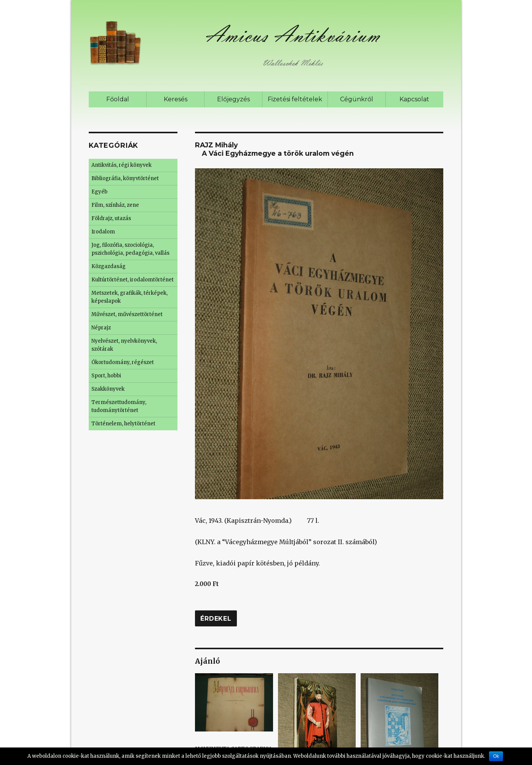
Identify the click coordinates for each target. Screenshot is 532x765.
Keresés (176, 99)
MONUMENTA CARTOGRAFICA (234, 712)
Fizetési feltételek (295, 99)
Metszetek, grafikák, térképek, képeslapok (129, 297)
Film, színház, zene (115, 205)
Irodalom (103, 232)
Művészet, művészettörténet (127, 314)
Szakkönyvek (108, 389)
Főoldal (118, 99)
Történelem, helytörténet (123, 424)
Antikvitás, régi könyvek (121, 165)
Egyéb (99, 192)
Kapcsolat (414, 99)
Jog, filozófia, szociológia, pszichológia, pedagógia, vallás (130, 249)
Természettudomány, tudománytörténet (119, 406)
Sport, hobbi (106, 376)
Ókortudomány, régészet (123, 362)
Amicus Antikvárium (292, 35)
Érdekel (216, 619)
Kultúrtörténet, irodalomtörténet (133, 280)
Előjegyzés (233, 99)
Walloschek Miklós (293, 63)
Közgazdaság (109, 266)
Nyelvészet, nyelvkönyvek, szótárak (124, 345)
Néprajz (101, 328)
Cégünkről (357, 99)
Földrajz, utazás (111, 218)
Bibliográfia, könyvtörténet (125, 178)
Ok (496, 756)
